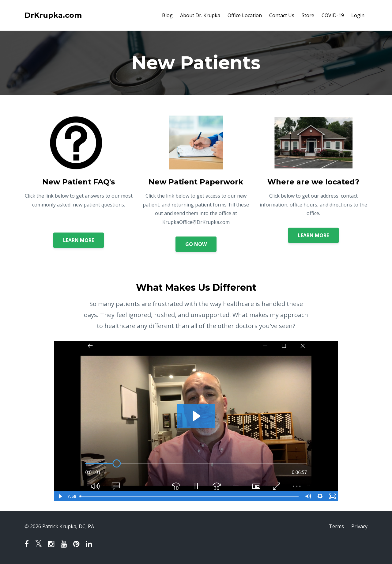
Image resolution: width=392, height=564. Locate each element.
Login (358, 15)
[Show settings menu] (320, 496)
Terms (336, 526)
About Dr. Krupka (200, 15)
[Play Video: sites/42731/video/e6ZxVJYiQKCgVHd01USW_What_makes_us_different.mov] (196, 416)
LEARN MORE (79, 240)
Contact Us (282, 15)
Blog (167, 15)
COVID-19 (333, 15)
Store (308, 15)
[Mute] (308, 496)
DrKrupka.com (53, 15)
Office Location (245, 15)
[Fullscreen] (332, 496)
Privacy (359, 526)
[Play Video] (60, 496)
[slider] (189, 496)
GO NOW (196, 244)
